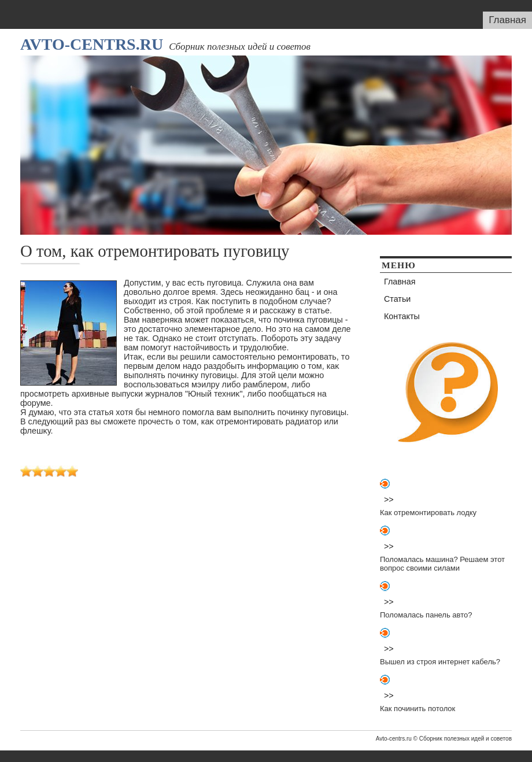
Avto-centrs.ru (92, 44)
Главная (507, 20)
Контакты (402, 316)
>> (389, 500)
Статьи (397, 299)
